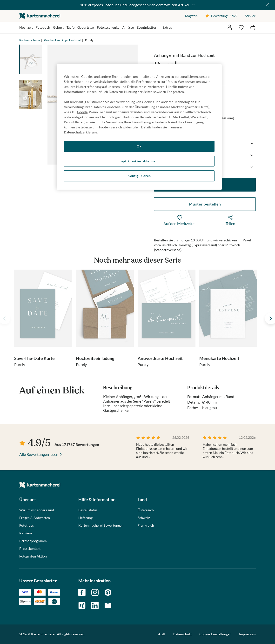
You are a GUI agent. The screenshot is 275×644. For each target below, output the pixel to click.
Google (82, 112)
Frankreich (146, 525)
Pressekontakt (30, 549)
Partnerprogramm (33, 541)
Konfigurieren (139, 176)
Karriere (26, 533)
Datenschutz (182, 634)
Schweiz (144, 518)
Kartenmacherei (30, 40)
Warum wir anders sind (37, 510)
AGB (162, 634)
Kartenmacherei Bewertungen (101, 525)
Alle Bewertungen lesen (39, 454)
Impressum (247, 634)
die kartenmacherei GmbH (40, 16)
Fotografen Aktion (33, 556)
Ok (139, 146)
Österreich (146, 510)
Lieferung (85, 518)
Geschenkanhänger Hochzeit (62, 40)
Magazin (191, 16)
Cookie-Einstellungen (215, 634)
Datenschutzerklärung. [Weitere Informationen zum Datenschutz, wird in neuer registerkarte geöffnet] (81, 132)
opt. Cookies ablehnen (139, 161)
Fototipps (27, 525)
